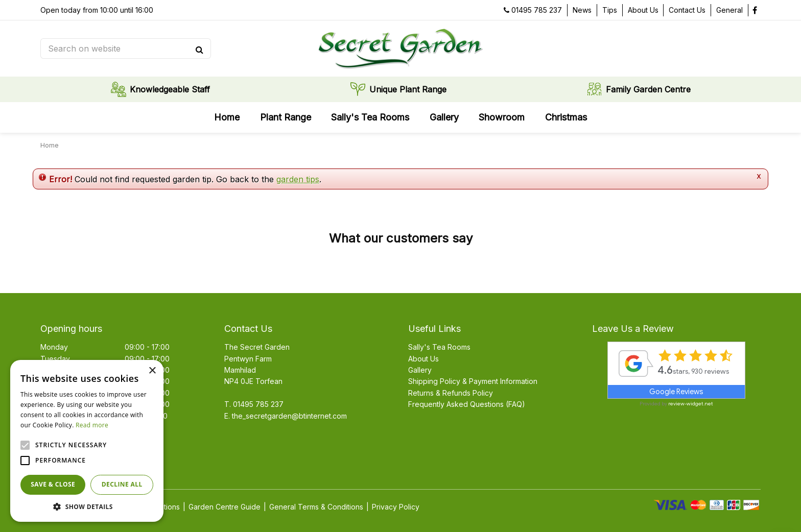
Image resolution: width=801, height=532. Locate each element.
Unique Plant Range (408, 89)
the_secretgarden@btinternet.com (289, 416)
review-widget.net (691, 404)
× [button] (152, 371)
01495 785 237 (537, 10)
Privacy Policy (396, 507)
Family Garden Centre (648, 89)
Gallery (420, 370)
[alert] (87, 441)
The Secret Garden (257, 347)
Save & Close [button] (53, 484)
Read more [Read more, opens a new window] (92, 425)
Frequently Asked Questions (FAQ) (467, 404)
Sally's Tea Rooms (439, 347)
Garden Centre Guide (225, 507)
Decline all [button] (122, 484)
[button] (87, 506)
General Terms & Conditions (316, 507)
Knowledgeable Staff (170, 89)
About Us (423, 359)
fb (755, 10)
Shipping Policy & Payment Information (473, 381)
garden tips (298, 179)
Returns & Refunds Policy (451, 393)
